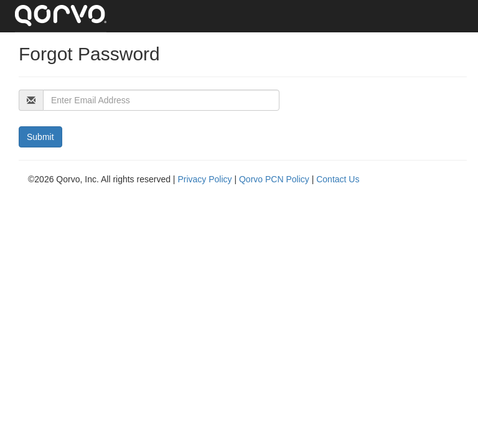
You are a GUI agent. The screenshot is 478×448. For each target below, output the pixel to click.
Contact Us (338, 179)
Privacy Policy (206, 179)
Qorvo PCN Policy (275, 179)
